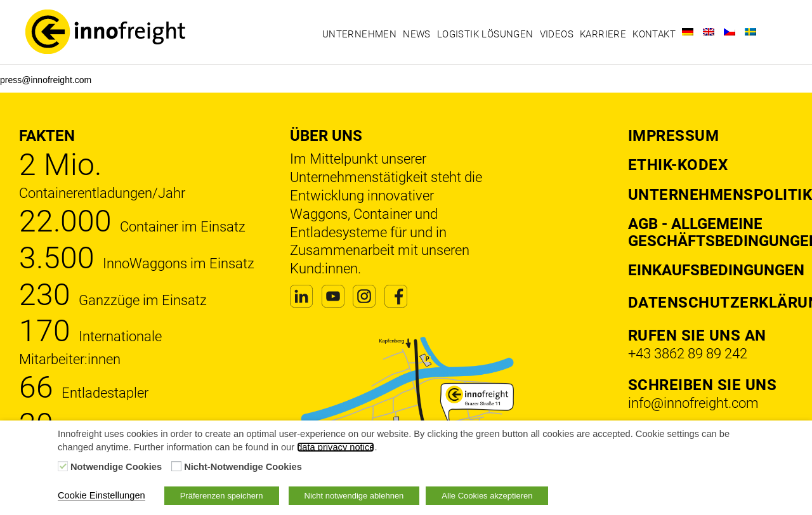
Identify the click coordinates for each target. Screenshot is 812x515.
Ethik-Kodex (678, 165)
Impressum (674, 136)
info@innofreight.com (693, 403)
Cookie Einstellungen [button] (101, 495)
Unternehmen (359, 34)
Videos (557, 34)
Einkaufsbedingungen (716, 270)
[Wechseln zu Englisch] (709, 32)
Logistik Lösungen (485, 34)
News (417, 34)
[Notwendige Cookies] (63, 466)
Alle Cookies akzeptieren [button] (487, 496)
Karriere (603, 34)
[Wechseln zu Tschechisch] (730, 32)
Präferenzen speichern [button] (222, 496)
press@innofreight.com (46, 80)
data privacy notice (336, 447)
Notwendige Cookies (116, 467)
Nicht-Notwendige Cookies (243, 467)
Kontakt (654, 34)
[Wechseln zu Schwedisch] (750, 32)
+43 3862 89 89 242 (688, 354)
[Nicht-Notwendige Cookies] (176, 466)
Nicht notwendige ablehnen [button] (354, 496)
